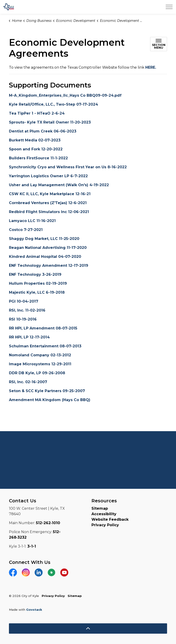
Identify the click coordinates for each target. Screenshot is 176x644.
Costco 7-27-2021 (26, 230)
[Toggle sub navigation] (159, 44)
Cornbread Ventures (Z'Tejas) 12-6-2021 (48, 203)
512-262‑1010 (48, 523)
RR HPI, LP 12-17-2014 (29, 337)
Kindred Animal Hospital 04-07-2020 (45, 257)
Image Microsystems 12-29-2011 (40, 364)
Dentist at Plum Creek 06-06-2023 (43, 131)
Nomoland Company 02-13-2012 (40, 355)
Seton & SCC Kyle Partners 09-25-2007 (47, 391)
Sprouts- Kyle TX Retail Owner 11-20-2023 (50, 122)
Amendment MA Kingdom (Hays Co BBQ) (50, 400)
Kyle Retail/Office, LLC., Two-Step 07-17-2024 (54, 104)
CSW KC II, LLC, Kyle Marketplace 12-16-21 (50, 194)
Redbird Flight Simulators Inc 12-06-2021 (49, 212)
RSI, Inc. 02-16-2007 (28, 382)
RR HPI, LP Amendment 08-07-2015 (43, 328)
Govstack (34, 610)
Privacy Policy (105, 525)
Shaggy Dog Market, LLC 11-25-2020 (44, 239)
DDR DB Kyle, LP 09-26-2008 (37, 373)
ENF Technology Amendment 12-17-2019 (49, 266)
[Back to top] (88, 629)
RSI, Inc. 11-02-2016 (27, 310)
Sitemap (100, 508)
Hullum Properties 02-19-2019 (38, 283)
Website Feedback (110, 519)
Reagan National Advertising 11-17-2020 (48, 248)
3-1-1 (32, 546)
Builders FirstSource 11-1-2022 (38, 158)
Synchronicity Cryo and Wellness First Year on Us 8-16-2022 (68, 167)
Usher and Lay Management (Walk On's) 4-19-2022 (59, 185)
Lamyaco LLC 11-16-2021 (32, 221)
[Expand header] (169, 7)
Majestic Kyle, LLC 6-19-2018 (37, 292)
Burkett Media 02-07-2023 (35, 140)
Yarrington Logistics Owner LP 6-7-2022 (48, 176)
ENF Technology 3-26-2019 (35, 274)
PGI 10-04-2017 (24, 301)
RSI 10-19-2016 (23, 319)
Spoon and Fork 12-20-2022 (36, 149)
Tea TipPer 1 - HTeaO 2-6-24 (37, 113)
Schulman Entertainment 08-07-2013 (45, 346)
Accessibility (104, 514)
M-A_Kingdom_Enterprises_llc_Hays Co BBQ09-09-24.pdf (65, 95)
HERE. (151, 67)
